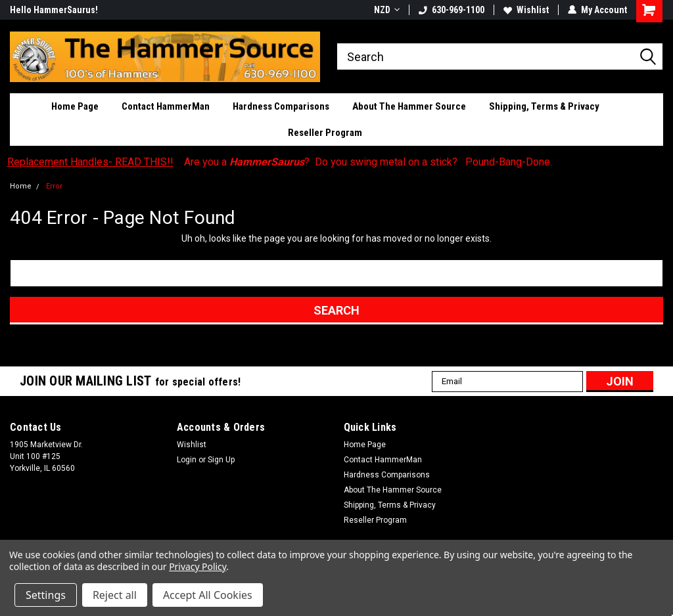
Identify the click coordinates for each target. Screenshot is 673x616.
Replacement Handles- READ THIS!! (90, 162)
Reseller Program (325, 133)
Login (187, 460)
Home (21, 186)
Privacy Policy (197, 566)
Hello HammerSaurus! (54, 10)
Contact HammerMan (166, 106)
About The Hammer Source (409, 106)
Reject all (115, 595)
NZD (387, 10)
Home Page (75, 106)
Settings (46, 595)
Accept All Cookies (208, 595)
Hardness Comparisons (281, 106)
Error (54, 186)
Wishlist (526, 10)
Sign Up (221, 460)
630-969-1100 (452, 10)
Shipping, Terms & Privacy (544, 106)
